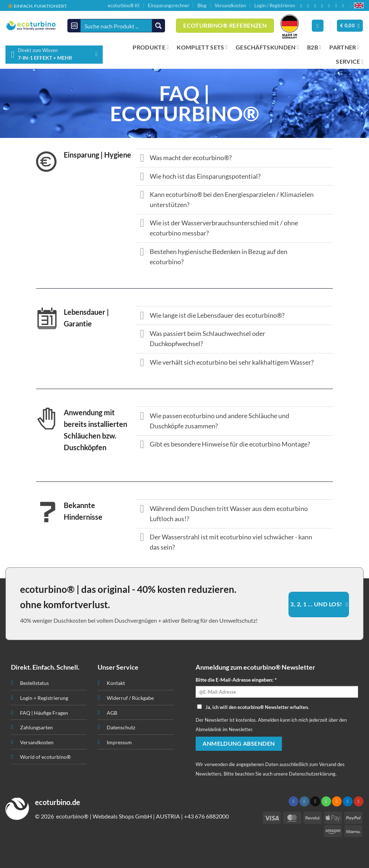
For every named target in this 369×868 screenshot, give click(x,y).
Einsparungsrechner (169, 5)
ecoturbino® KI (124, 5)
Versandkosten (230, 5)
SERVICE (350, 62)
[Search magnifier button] (158, 26)
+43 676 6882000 (206, 816)
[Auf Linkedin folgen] (337, 6)
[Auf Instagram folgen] (310, 6)
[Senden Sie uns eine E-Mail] (317, 6)
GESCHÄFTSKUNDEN (267, 47)
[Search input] (117, 26)
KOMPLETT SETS (202, 47)
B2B (314, 47)
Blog (202, 5)
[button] (350, 26)
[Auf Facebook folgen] (302, 6)
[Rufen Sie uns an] (323, 6)
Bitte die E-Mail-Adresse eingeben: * (236, 680)
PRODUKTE (151, 47)
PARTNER (344, 47)
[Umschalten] (142, 159)
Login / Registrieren (275, 5)
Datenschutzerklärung (312, 774)
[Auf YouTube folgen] (345, 6)
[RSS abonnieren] (330, 6)
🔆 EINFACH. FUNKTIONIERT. (38, 6)
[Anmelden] (318, 26)
